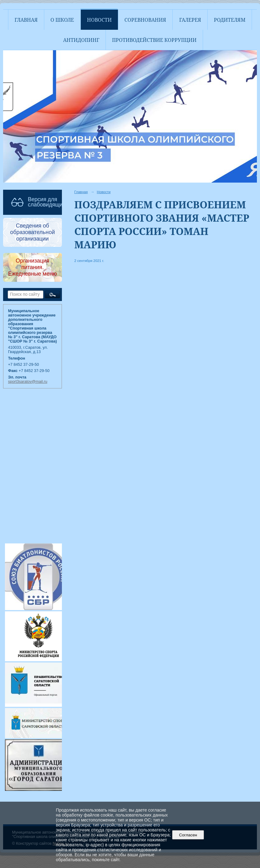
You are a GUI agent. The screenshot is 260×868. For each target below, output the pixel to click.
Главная (26, 20)
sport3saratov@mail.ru (28, 382)
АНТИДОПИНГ (81, 40)
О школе (62, 20)
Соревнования (145, 20)
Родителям (230, 20)
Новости (99, 20)
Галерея (190, 20)
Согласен (188, 835)
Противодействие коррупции (154, 40)
